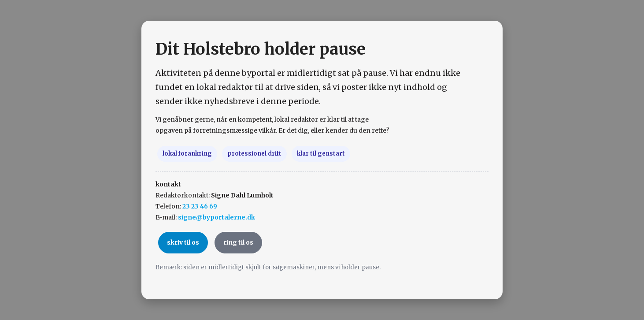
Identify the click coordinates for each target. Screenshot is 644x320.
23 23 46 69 (200, 206)
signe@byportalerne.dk (217, 217)
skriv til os (183, 242)
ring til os (238, 242)
